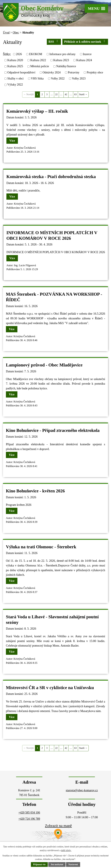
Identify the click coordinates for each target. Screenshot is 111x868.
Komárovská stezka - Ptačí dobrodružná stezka (51, 177)
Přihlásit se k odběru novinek (85, 41)
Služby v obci (16, 78)
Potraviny (74, 72)
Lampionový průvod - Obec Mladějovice (44, 365)
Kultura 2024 (84, 60)
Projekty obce (95, 72)
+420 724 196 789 (29, 819)
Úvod (6, 33)
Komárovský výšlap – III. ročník (37, 111)
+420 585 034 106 (29, 813)
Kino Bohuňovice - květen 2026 (35, 491)
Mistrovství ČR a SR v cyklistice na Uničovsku (50, 688)
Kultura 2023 (61, 60)
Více (12, 141)
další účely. (66, 850)
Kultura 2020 (15, 60)
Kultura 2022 (38, 60)
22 (56, 94)
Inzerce (87, 54)
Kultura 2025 (15, 66)
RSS (54, 41)
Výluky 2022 (15, 85)
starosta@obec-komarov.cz (82, 790)
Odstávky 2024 (52, 72)
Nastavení (73, 865)
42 (66, 94)
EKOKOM (36, 54)
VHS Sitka (37, 78)
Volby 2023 (79, 78)
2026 (19, 54)
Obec (16, 33)
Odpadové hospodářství (21, 72)
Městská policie (39, 66)
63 (75, 94)
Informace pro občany (62, 54)
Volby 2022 (58, 78)
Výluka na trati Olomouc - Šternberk (41, 547)
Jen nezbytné (57, 865)
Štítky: (7, 54)
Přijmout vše (39, 865)
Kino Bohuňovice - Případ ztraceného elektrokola (53, 430)
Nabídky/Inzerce (66, 66)
